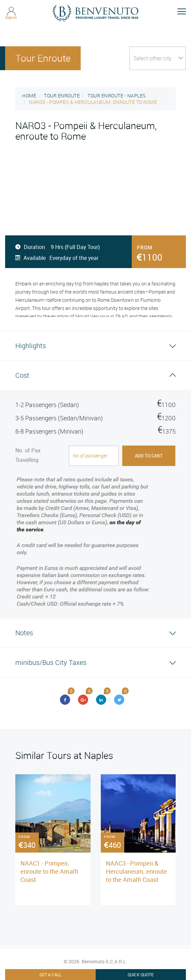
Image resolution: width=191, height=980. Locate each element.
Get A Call (50, 975)
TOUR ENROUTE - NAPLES (117, 96)
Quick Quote (141, 975)
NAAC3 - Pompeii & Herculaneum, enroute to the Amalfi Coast (137, 871)
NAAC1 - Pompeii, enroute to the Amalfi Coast (49, 871)
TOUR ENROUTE (62, 96)
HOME (29, 96)
